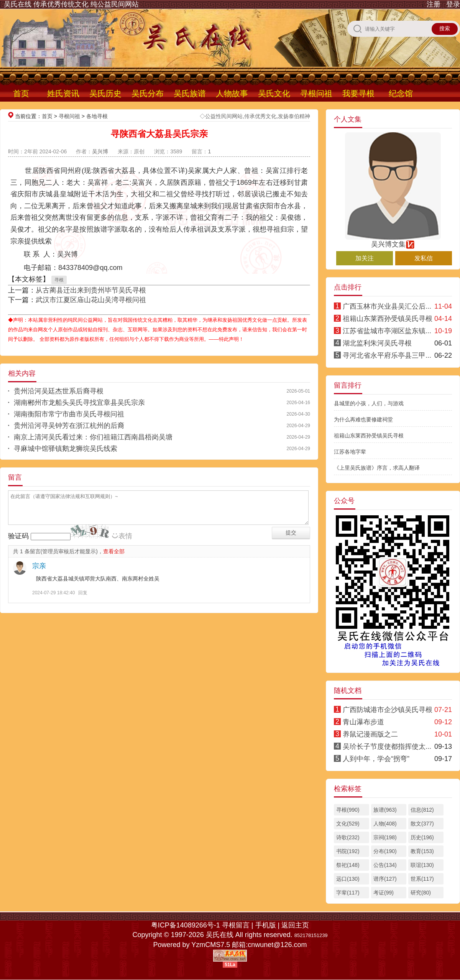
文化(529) (348, 824)
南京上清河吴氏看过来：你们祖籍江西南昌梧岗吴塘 (93, 437)
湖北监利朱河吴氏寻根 (377, 343)
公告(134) (385, 865)
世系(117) (422, 879)
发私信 (424, 258)
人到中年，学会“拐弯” (376, 759)
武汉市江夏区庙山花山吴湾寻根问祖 (91, 300)
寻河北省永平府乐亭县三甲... (387, 355)
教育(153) (422, 851)
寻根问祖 (316, 93)
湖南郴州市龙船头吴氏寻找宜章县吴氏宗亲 (79, 403)
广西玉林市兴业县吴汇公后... (387, 306)
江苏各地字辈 (350, 452)
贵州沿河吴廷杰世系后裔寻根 (59, 391)
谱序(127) (385, 879)
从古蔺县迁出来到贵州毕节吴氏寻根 (91, 290)
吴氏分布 (148, 93)
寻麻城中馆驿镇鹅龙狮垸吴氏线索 (66, 449)
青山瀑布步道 (363, 722)
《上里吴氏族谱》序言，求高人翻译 (377, 468)
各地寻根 (97, 116)
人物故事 (232, 93)
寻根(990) (348, 810)
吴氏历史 (105, 93)
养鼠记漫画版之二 (370, 734)
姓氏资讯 (63, 93)
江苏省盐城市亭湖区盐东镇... (387, 331)
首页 (21, 93)
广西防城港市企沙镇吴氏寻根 (388, 710)
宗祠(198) (385, 837)
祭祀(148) (348, 865)
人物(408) (385, 824)
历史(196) (422, 837)
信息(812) (422, 810)
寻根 (59, 280)
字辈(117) (348, 893)
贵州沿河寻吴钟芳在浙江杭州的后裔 (69, 426)
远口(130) (348, 879)
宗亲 (39, 566)
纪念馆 (401, 93)
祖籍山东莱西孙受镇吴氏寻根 (388, 319)
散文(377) (422, 824)
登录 (453, 4)
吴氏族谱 (190, 93)
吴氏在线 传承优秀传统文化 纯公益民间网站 (71, 4)
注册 (434, 4)
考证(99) (384, 893)
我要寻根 (358, 93)
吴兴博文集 (393, 241)
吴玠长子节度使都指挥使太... (387, 747)
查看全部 (114, 551)
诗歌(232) (348, 837)
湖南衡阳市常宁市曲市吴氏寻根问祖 (69, 414)
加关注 (365, 258)
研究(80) (421, 893)
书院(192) (348, 851)
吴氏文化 (274, 93)
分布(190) (385, 851)
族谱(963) (385, 810)
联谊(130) (422, 865)
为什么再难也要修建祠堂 (363, 419)
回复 (83, 593)
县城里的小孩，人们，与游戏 (369, 403)
